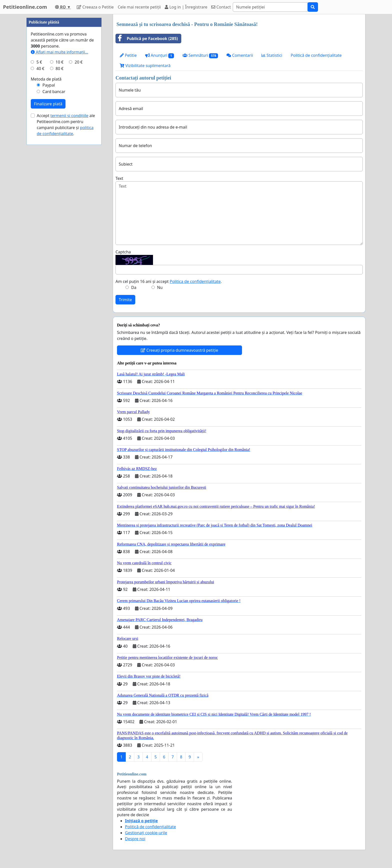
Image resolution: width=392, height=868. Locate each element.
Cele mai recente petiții (139, 7)
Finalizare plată (48, 254)
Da (134, 287)
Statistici (272, 55)
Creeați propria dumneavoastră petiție (179, 350)
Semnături (200, 55)
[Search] (270, 7)
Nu (160, 287)
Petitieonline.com (25, 7)
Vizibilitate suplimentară (145, 66)
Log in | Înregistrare (186, 7)
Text (119, 178)
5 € (39, 212)
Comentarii (240, 55)
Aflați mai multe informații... (59, 202)
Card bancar (54, 242)
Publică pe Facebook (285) (147, 39)
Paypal (49, 235)
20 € (79, 212)
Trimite (125, 300)
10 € (59, 212)
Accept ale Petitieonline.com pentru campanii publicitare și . (66, 275)
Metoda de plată (46, 229)
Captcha (123, 252)
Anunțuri (160, 55)
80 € (59, 219)
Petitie (128, 55)
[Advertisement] (64, 89)
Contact (221, 7)
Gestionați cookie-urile (146, 833)
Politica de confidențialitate (195, 281)
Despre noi (135, 839)
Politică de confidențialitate (316, 55)
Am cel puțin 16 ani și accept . (169, 281)
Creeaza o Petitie (95, 7)
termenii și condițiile (69, 266)
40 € (40, 219)
